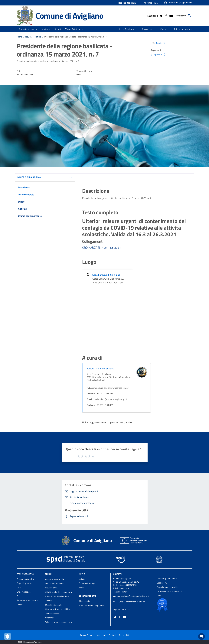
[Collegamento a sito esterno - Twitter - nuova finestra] (161, 16)
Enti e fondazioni (24, 592)
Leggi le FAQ (162, 583)
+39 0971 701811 (121, 592)
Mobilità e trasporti (53, 605)
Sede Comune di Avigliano (106, 275)
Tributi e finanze (52, 613)
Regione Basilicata (127, 3)
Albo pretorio (84, 601)
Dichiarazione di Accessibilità (169, 591)
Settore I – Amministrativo (100, 368)
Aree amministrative (26, 579)
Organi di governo (24, 583)
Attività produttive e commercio (59, 592)
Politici (20, 596)
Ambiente (49, 618)
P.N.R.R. (160, 596)
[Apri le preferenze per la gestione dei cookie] (8, 636)
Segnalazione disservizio (167, 587)
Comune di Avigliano (69, 16)
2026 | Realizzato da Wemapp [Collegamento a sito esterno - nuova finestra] (30, 642)
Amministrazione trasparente (91, 605)
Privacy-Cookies (87, 635)
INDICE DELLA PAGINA (29, 177)
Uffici (19, 588)
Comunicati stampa (87, 583)
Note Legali (101, 635)
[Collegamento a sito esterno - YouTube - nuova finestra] (171, 16)
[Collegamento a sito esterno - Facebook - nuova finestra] (166, 16)
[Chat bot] (201, 636)
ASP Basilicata (151, 3)
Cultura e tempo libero (55, 583)
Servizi (49, 574)
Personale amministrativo (28, 600)
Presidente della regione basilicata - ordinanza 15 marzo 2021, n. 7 (75, 37)
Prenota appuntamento (167, 579)
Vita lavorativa (51, 588)
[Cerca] (189, 16)
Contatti (118, 574)
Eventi (81, 588)
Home (19, 37)
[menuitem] (125, 29)
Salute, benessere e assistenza (59, 622)
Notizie (38, 37)
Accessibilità (124, 635)
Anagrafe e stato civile (55, 579)
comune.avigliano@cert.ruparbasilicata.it (131, 596)
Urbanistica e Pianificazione (57, 596)
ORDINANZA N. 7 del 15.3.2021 (101, 247)
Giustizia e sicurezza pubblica (58, 609)
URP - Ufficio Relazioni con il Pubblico (129, 602)
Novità (28, 37)
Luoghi (20, 605)
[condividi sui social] (158, 43)
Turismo (49, 601)
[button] (178, 3)
